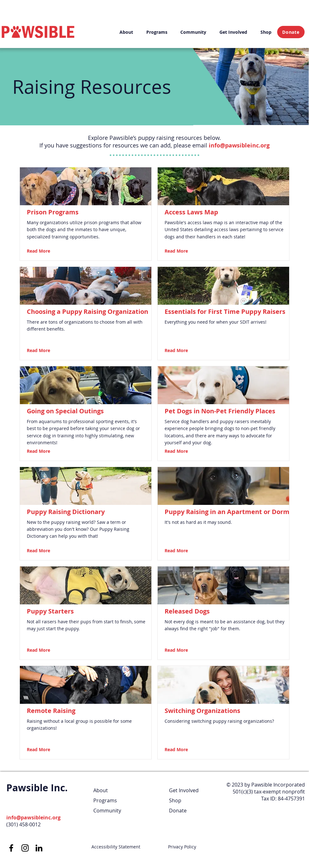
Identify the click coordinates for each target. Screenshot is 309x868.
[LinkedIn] (39, 848)
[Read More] (44, 251)
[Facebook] (11, 848)
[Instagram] (25, 848)
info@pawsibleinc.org (239, 145)
